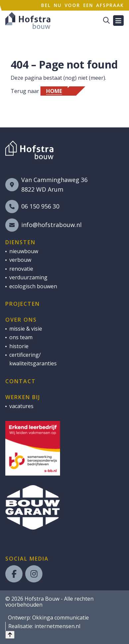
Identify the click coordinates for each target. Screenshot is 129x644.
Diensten (20, 242)
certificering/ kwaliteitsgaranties (33, 359)
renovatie (21, 269)
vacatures (21, 406)
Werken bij (23, 397)
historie (19, 346)
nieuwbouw (24, 251)
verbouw (20, 260)
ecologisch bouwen (33, 286)
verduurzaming (28, 277)
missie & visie (26, 329)
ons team (21, 337)
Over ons (21, 320)
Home (54, 91)
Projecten (23, 304)
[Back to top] (10, 635)
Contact (21, 381)
